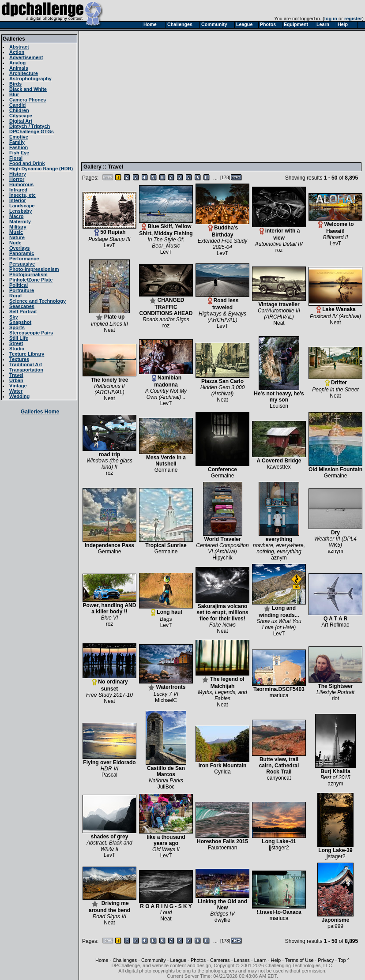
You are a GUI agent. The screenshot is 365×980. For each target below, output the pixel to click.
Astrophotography (30, 79)
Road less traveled (222, 302)
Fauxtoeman (223, 848)
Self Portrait (23, 312)
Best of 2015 (335, 777)
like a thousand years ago (166, 838)
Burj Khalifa (335, 769)
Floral (16, 158)
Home (102, 960)
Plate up (109, 314)
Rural (15, 296)
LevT (110, 245)
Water (16, 391)
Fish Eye (19, 153)
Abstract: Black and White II (109, 846)
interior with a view (279, 232)
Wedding (19, 396)
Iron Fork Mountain (222, 763)
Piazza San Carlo (222, 379)
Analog (17, 63)
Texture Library (27, 354)
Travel (16, 375)
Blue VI (110, 618)
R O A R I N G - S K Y (166, 904)
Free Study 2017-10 (109, 695)
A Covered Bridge (279, 458)
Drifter (335, 380)
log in (331, 19)
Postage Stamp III (109, 239)
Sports (17, 327)
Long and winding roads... (279, 609)
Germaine (166, 470)
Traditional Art (26, 364)
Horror (17, 179)
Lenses (242, 960)
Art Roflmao (335, 625)
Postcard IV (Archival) (335, 316)
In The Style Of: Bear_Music (166, 243)
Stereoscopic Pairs (31, 333)
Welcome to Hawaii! (335, 225)
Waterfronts (166, 685)
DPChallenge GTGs (32, 131)
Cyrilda (222, 772)
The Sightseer (335, 684)
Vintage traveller (279, 302)
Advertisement (26, 57)
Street (16, 343)
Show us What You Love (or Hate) (279, 624)
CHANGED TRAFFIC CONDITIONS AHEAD (166, 304)
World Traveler (223, 537)
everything (279, 537)
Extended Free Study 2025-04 (223, 244)
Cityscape (21, 116)
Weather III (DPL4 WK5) (335, 542)
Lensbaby (21, 211)
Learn (260, 960)
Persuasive (22, 264)
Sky (14, 317)
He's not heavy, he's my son (279, 394)
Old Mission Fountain (335, 467)
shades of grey (109, 834)
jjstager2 (279, 848)
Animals (19, 68)
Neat (109, 330)
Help (276, 960)
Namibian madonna (166, 379)
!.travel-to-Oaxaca (279, 910)
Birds (15, 84)
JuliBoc (166, 787)
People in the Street (335, 390)
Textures (19, 359)
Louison (279, 406)
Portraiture (22, 290)
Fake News (222, 625)
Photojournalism (28, 274)
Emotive (19, 137)
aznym (279, 558)
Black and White (28, 89)
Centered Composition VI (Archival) (222, 548)
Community (154, 960)
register (353, 19)
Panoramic (22, 253)
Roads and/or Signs (166, 319)
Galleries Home (40, 412)
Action (17, 52)
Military (18, 227)
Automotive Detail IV (279, 244)
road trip (109, 452)
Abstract (19, 47)
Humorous (21, 184)
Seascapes (22, 306)
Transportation (26, 370)
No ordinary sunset (109, 683)
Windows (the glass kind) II (109, 464)
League (178, 960)
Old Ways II (166, 849)
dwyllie (222, 920)
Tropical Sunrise (166, 543)
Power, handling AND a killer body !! (109, 606)
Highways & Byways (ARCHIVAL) (222, 317)
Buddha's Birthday (222, 229)
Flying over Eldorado (109, 760)
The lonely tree (109, 377)
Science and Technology (38, 301)
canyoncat (279, 778)
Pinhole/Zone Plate (31, 280)
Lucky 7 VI (166, 694)
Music (16, 232)
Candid (17, 105)
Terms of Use (299, 960)
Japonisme (335, 918)
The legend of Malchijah (222, 680)
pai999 (335, 926)
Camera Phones (28, 100)
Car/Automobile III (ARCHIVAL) (279, 314)
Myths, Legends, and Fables (222, 695)
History (18, 174)
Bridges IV (222, 914)
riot (336, 698)
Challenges (125, 960)
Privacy (326, 960)
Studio (17, 349)
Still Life (19, 338)
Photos (198, 960)
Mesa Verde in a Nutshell (166, 458)
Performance (24, 259)
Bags (166, 619)
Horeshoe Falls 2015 (222, 839)
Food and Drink (27, 163)
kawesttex (279, 467)
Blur (14, 94)
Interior (18, 200)
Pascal (109, 775)
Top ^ (344, 960)
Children (19, 110)
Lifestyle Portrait (335, 692)
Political (19, 285)
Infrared (18, 190)
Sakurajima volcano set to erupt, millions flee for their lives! (222, 610)
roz (279, 250)
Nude (15, 243)
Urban (16, 380)
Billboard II (336, 237)
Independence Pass (109, 543)
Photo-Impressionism (34, 269)
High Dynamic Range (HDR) (41, 169)
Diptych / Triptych (30, 126)
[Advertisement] (205, 96)
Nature (17, 237)
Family (17, 142)
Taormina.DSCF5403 (279, 687)
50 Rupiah (109, 230)
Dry (335, 530)
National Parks (166, 781)
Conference (222, 467)
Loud (166, 912)
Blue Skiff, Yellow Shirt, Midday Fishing (166, 227)
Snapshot (20, 322)
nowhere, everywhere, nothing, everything (279, 548)
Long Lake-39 (335, 848)
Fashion (19, 147)
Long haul (166, 610)
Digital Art (21, 121)
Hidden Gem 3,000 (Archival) (223, 390)
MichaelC (166, 700)
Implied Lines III (109, 324)
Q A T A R (335, 616)
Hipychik (222, 558)
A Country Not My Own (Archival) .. (166, 394)
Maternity (20, 222)
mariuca (279, 695)
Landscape (22, 206)
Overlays (19, 248)
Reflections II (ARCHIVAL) (109, 389)
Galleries (14, 39)
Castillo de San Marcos (166, 769)
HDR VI (110, 769)
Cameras (220, 960)
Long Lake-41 (279, 839)
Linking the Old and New (222, 902)
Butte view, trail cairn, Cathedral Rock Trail (279, 763)
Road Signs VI (110, 916)
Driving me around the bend (109, 904)
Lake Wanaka (335, 307)
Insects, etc (23, 195)
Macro (16, 216)
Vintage (18, 386)
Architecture (24, 73)
